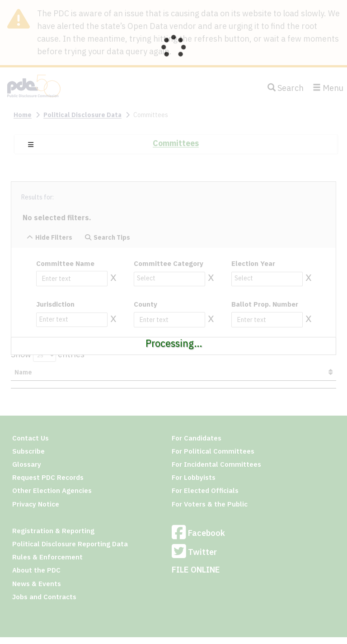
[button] (31, 145)
